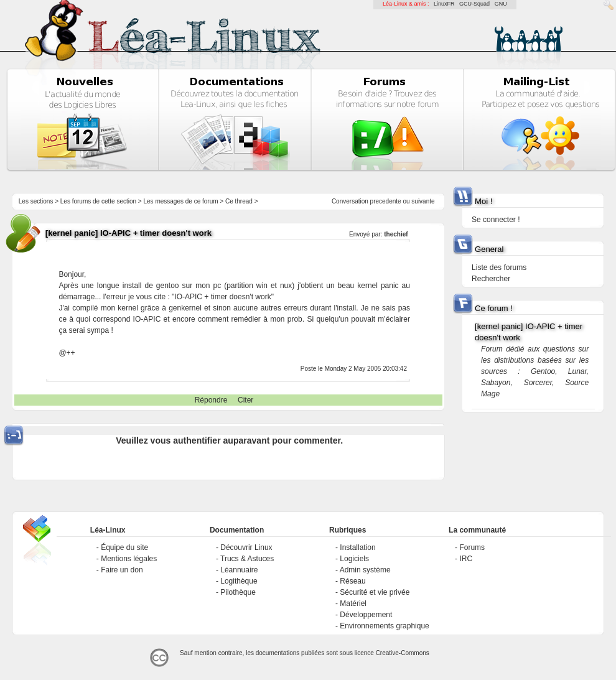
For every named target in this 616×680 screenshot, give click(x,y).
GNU (501, 4)
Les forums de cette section (98, 201)
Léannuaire (239, 570)
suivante (423, 201)
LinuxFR (444, 4)
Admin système (365, 570)
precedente (386, 201)
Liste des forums (499, 268)
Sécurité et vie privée (375, 592)
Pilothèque (238, 592)
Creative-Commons (403, 653)
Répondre (211, 400)
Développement (366, 615)
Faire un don (122, 570)
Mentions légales (129, 559)
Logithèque (239, 581)
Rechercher (491, 279)
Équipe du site (124, 547)
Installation (357, 547)
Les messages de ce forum (181, 201)
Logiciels (354, 559)
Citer (245, 400)
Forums (472, 547)
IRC (466, 559)
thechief (396, 234)
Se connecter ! (496, 220)
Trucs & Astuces (247, 559)
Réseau (352, 581)
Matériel (353, 603)
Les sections (36, 201)
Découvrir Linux (246, 547)
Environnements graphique (384, 626)
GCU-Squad (474, 4)
